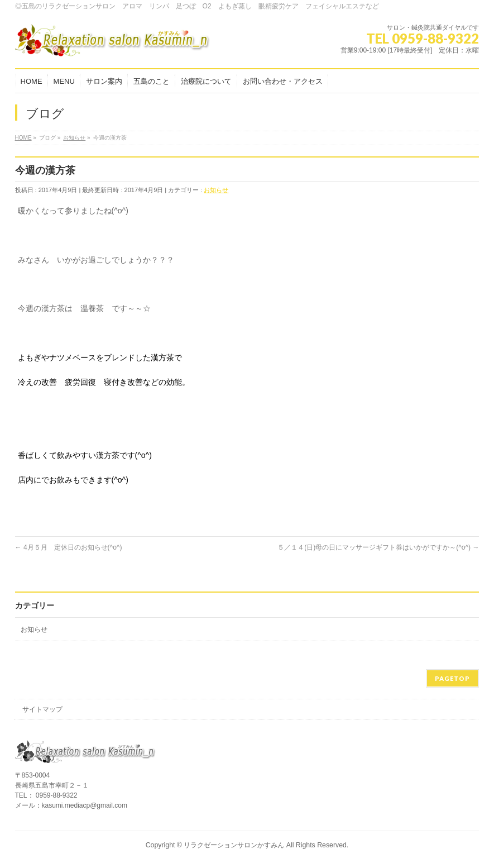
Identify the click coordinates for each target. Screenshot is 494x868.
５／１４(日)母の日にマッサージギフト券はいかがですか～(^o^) (378, 547)
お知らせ (216, 190)
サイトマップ (42, 709)
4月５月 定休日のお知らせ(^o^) (69, 547)
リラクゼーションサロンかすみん (234, 845)
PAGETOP (452, 678)
